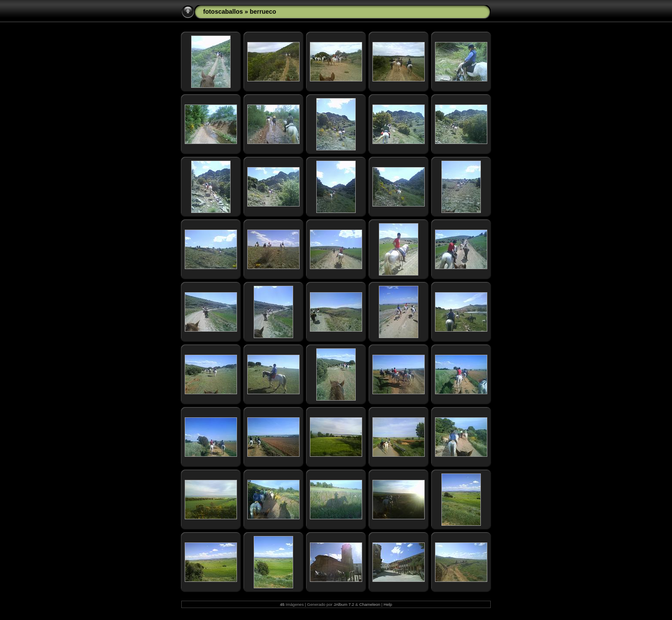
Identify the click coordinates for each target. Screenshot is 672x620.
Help (388, 604)
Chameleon (370, 604)
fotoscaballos (223, 12)
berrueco (263, 12)
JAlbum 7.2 (344, 604)
